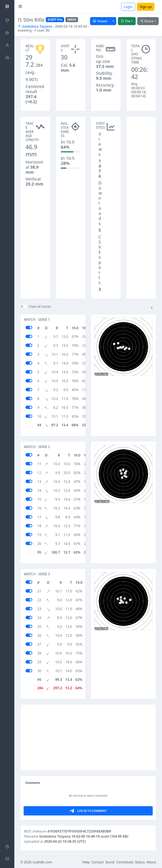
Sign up (146, 7)
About (151, 862)
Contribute (125, 862)
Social (110, 862)
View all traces (40, 306)
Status (140, 862)
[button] (152, 308)
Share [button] (147, 21)
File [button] (126, 21)
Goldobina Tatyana (35, 26)
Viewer (100, 21)
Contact (98, 862)
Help (86, 862)
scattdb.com (42, 862)
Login (128, 7)
